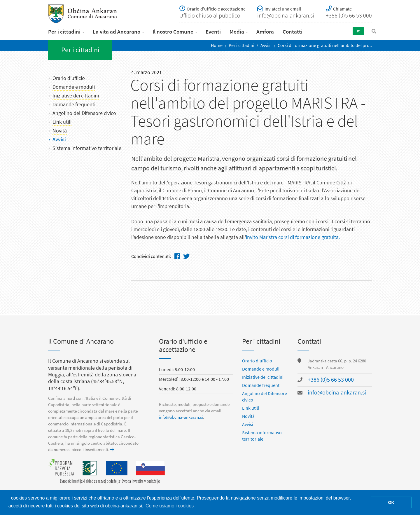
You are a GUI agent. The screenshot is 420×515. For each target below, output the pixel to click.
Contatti (293, 32)
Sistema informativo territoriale (87, 148)
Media (237, 32)
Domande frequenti (74, 104)
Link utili (62, 122)
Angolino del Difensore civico (84, 113)
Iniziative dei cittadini (76, 96)
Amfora (265, 32)
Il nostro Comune (173, 32)
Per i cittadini (64, 32)
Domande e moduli (74, 87)
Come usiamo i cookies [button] (170, 506)
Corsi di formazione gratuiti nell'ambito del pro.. (325, 45)
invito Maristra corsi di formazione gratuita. (293, 237)
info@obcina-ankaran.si (181, 418)
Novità (60, 131)
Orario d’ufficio (69, 78)
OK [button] (391, 502)
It (358, 31)
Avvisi (266, 45)
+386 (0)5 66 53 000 (331, 380)
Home (217, 45)
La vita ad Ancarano (117, 32)
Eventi (213, 32)
